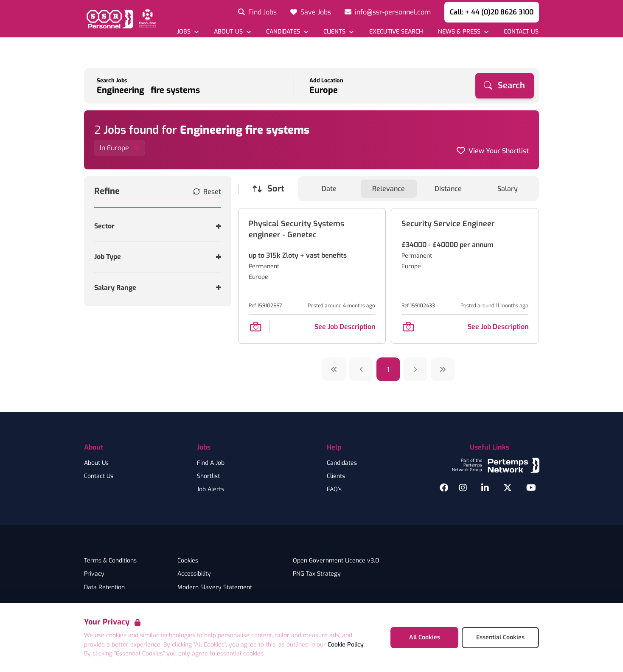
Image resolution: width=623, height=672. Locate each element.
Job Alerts (210, 489)
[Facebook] (444, 488)
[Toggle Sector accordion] (158, 226)
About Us (96, 463)
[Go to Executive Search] (396, 32)
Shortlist (208, 476)
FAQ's (334, 489)
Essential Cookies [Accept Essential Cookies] (500, 637)
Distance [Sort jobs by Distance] (448, 189)
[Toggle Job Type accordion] (158, 257)
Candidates (342, 463)
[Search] (505, 86)
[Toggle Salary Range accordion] (158, 288)
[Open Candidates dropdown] (287, 32)
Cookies (188, 561)
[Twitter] (508, 488)
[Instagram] (463, 488)
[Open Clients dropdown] (338, 32)
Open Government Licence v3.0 (336, 561)
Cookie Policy (346, 645)
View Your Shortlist (499, 151)
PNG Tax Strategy (317, 574)
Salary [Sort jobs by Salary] (508, 189)
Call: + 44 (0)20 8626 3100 (492, 12)
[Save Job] (255, 326)
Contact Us (99, 476)
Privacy (94, 574)
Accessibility (194, 574)
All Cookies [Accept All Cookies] (425, 637)
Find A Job (211, 463)
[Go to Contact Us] (521, 32)
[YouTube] (531, 488)
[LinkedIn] (485, 488)
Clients (336, 476)
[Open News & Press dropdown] (463, 32)
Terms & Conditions (110, 561)
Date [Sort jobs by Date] (329, 189)
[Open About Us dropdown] (232, 32)
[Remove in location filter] (119, 148)
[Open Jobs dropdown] (188, 32)
